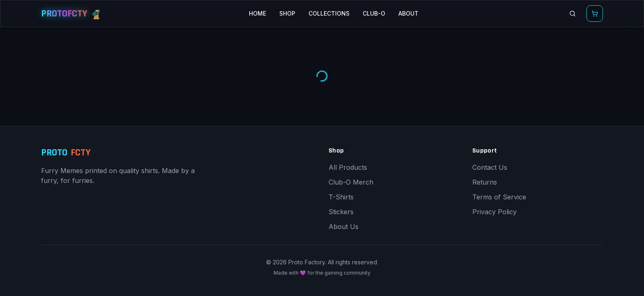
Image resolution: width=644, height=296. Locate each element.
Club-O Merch (351, 182)
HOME (258, 13)
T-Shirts (341, 197)
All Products (348, 167)
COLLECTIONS (329, 13)
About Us (344, 227)
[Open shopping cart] (595, 14)
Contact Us (490, 167)
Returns (485, 182)
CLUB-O (374, 13)
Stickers (341, 212)
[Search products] (573, 14)
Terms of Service (499, 197)
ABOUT (408, 13)
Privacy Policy (494, 212)
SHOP (287, 13)
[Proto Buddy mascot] (97, 14)
